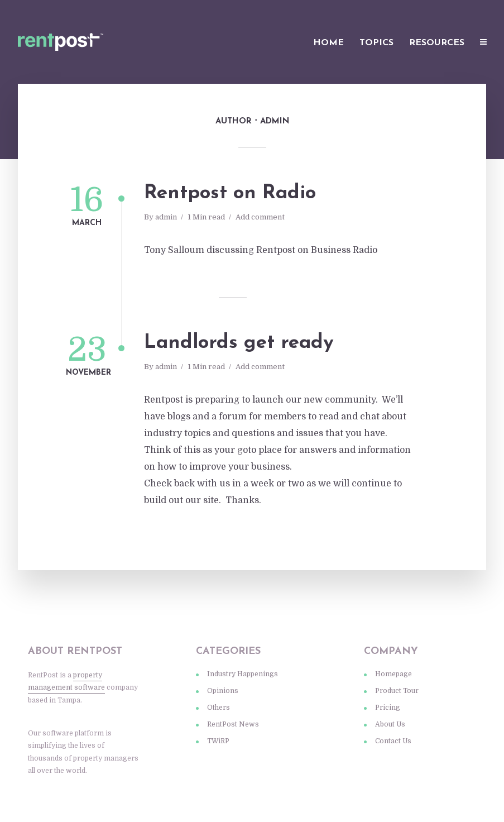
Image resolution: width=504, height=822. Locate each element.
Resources (437, 43)
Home (328, 43)
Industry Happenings (243, 674)
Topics (376, 43)
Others (219, 708)
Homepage (393, 674)
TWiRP (218, 741)
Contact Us (393, 741)
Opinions (223, 691)
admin (166, 217)
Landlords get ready (239, 343)
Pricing (388, 708)
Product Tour (397, 691)
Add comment (260, 217)
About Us (390, 724)
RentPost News (233, 724)
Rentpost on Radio (230, 193)
